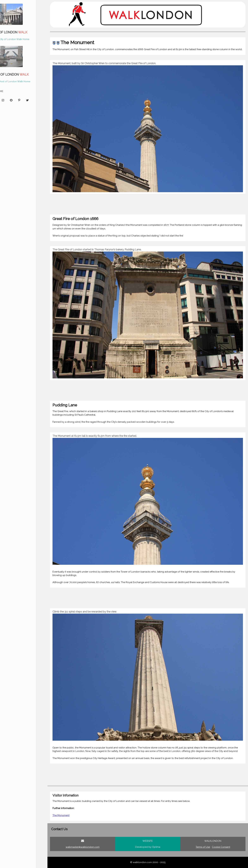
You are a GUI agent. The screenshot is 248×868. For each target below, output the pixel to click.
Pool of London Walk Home (23, 81)
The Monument (61, 815)
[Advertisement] (144, 204)
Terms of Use (203, 847)
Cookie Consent (221, 847)
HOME (9, 91)
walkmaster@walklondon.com (83, 847)
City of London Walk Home (23, 39)
